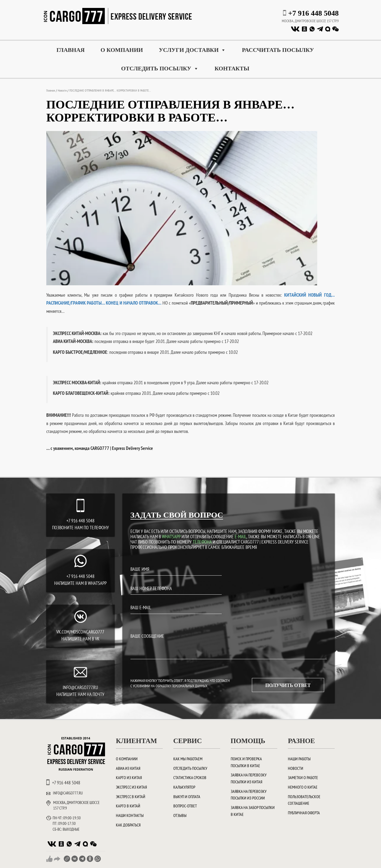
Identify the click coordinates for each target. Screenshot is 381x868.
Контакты (232, 68)
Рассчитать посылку (278, 50)
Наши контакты (130, 815)
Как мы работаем (188, 759)
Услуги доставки (192, 50)
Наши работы (299, 759)
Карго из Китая (129, 777)
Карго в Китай (128, 806)
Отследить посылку (160, 69)
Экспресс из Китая (131, 787)
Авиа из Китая (128, 768)
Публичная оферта (304, 813)
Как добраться (128, 825)
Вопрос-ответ (185, 806)
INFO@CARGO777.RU (80, 687)
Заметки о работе (303, 777)
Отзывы (180, 815)
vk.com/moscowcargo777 (80, 632)
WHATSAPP (171, 537)
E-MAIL (241, 537)
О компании (122, 50)
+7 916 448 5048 (313, 13)
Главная (71, 50)
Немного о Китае (303, 787)
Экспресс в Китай (131, 797)
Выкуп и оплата (187, 797)
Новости (296, 768)
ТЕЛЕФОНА (202, 542)
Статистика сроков (190, 777)
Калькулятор (184, 787)
